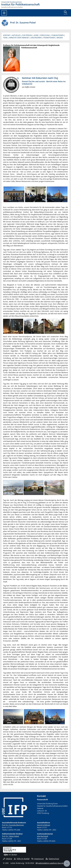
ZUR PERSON (27, 35)
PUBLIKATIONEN (58, 35)
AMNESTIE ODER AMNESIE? (19, 38)
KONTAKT (7, 35)
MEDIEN (60, 38)
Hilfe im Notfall (22, 859)
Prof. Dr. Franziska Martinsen (13, 825)
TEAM (5, 38)
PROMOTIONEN (49, 38)
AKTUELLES (16, 35)
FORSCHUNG (45, 35)
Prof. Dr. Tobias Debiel (10, 836)
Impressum (38, 859)
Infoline (8, 859)
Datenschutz (52, 859)
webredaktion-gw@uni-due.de (51, 863)
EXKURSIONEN (36, 38)
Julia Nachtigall (43, 836)
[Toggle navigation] (4, 13)
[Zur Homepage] (35, 2)
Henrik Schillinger (44, 825)
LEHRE (36, 35)
